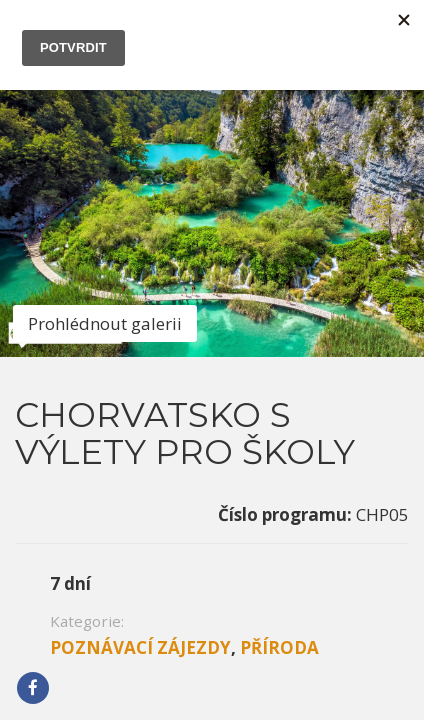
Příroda (279, 394)
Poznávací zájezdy (140, 394)
